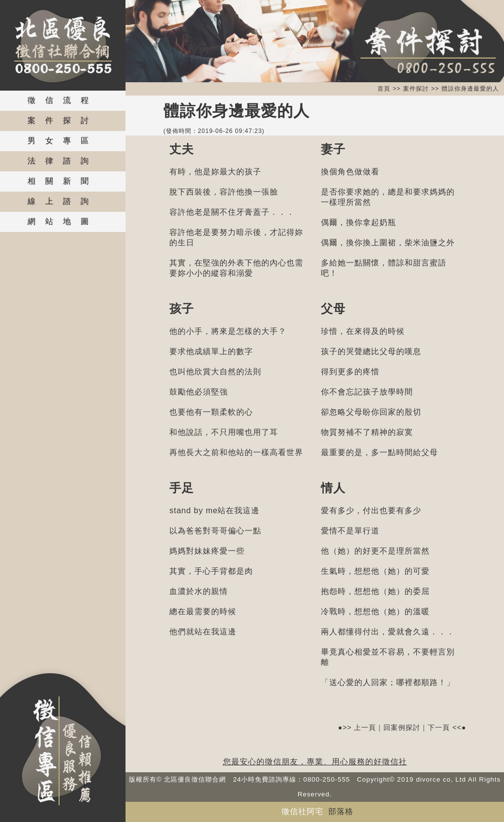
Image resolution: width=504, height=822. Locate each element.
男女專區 (63, 141)
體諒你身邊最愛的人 (470, 89)
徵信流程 (63, 100)
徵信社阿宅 (302, 811)
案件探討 (63, 120)
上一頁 (365, 727)
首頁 (384, 89)
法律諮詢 (63, 161)
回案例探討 (402, 727)
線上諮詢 (63, 201)
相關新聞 (63, 181)
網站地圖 (63, 221)
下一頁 (439, 727)
